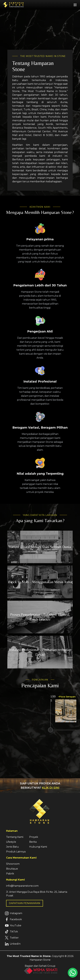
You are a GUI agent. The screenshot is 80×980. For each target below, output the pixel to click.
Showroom (13, 864)
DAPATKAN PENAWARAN (25, 903)
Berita (33, 842)
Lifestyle (11, 842)
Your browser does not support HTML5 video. (40, 33)
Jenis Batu (12, 847)
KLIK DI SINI (51, 788)
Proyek (34, 837)
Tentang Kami (15, 837)
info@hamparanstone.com (22, 886)
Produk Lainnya (16, 852)
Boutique (12, 869)
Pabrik (10, 874)
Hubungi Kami (38, 847)
